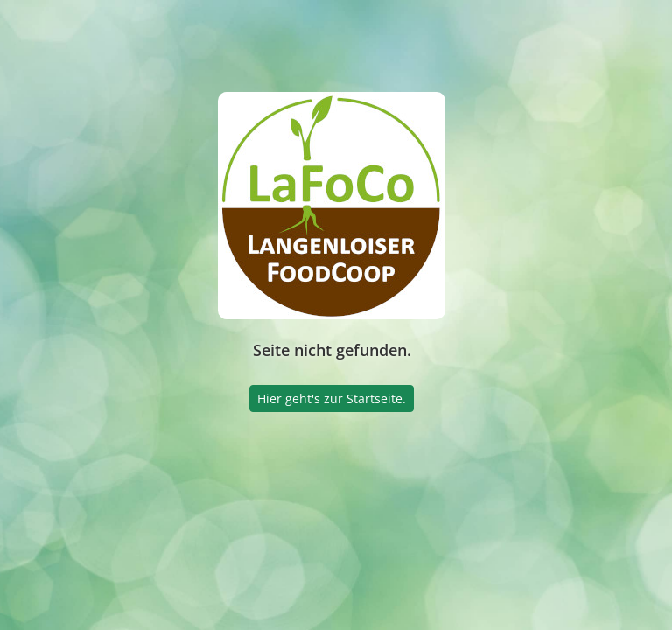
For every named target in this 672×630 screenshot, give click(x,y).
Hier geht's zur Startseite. (332, 399)
